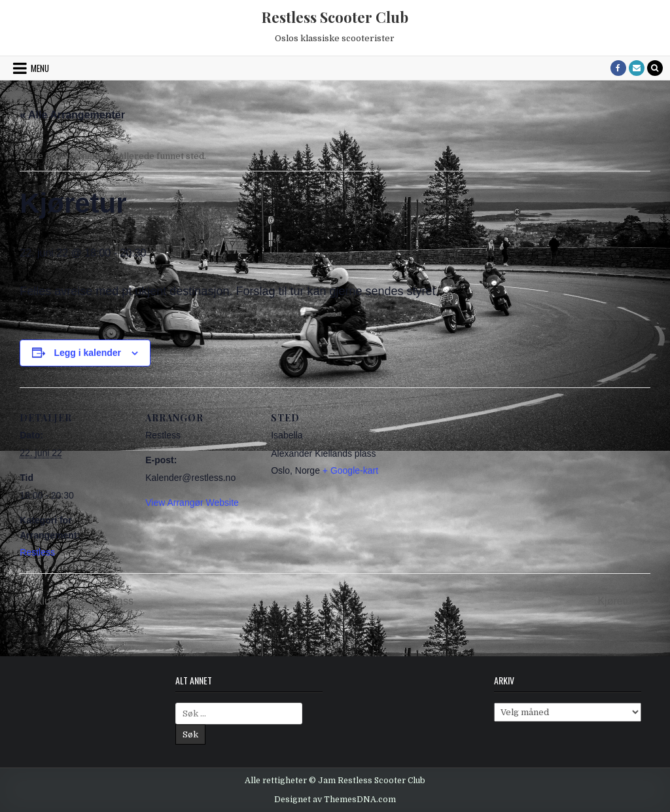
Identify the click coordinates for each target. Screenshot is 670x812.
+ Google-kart (350, 470)
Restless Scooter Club (335, 17)
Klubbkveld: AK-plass (83, 601)
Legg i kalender (87, 353)
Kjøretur (617, 601)
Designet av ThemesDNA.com (335, 800)
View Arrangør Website (192, 503)
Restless (37, 552)
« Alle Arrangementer (72, 115)
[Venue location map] (466, 477)
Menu (40, 68)
